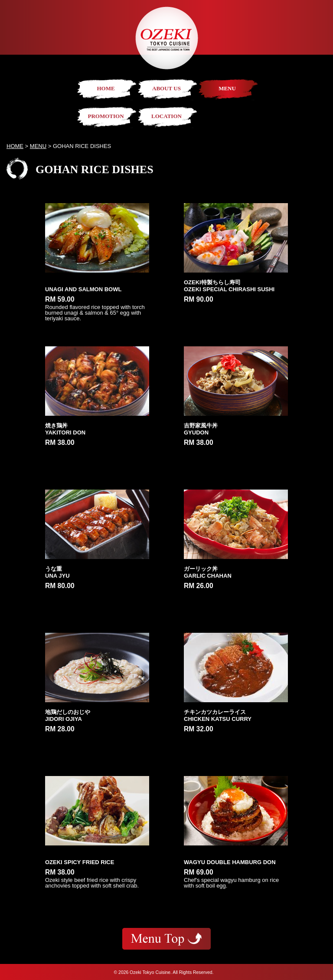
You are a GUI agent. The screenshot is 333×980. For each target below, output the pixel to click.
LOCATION (166, 116)
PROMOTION (106, 116)
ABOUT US (166, 88)
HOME (106, 88)
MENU (227, 88)
